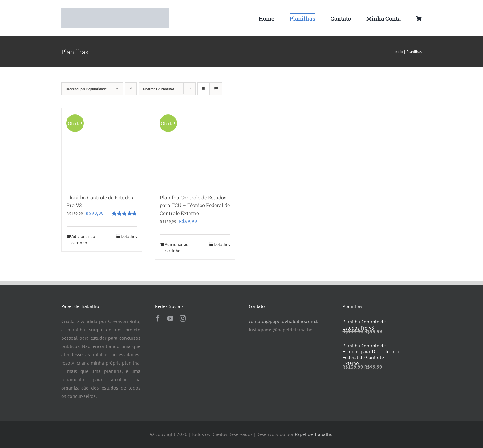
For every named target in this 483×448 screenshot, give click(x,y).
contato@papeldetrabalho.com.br (284, 321)
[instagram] (183, 318)
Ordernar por (86, 89)
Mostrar (159, 89)
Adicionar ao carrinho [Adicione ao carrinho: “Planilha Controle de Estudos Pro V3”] (83, 240)
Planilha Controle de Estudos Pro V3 (364, 324)
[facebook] (158, 318)
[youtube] (170, 318)
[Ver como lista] (216, 89)
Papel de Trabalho (314, 434)
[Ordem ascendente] (131, 89)
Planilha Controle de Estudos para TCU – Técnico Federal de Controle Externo (195, 205)
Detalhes (129, 236)
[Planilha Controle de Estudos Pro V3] (102, 148)
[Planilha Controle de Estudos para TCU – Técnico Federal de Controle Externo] (195, 148)
